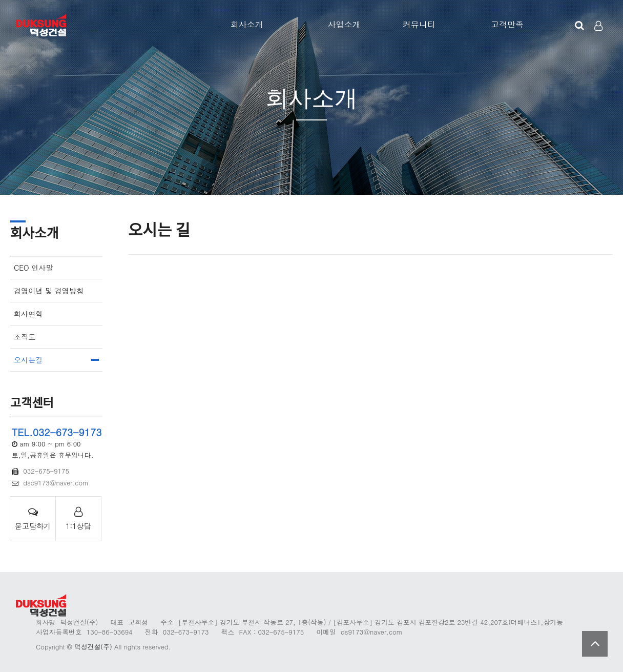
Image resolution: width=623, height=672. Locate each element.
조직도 (25, 337)
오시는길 (28, 360)
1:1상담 (78, 519)
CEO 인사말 (34, 268)
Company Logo (42, 26)
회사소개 (247, 24)
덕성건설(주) (93, 647)
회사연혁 (28, 314)
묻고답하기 (33, 519)
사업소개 (344, 24)
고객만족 (507, 24)
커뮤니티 (419, 24)
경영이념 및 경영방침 (49, 291)
